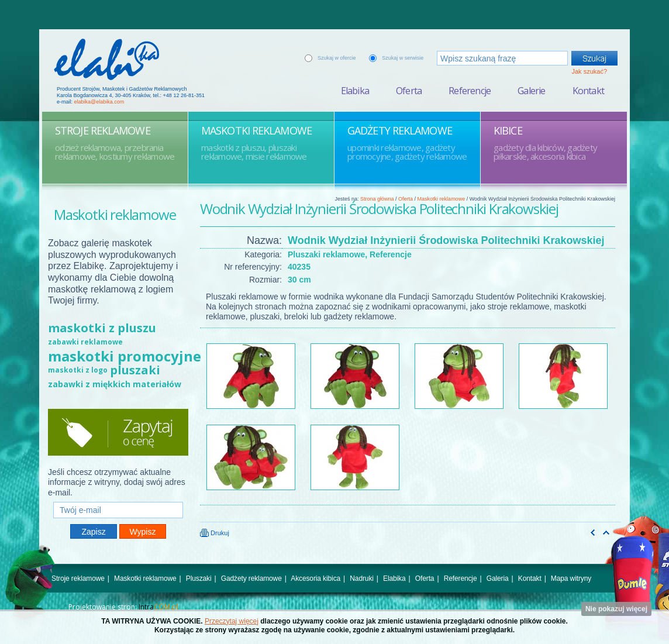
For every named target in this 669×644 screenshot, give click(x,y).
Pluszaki (199, 578)
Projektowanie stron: (123, 607)
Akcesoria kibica (315, 578)
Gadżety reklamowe (251, 578)
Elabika (355, 91)
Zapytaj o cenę (118, 432)
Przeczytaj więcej (232, 621)
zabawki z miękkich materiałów (115, 384)
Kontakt (588, 91)
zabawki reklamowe (85, 342)
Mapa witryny (571, 578)
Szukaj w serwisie (403, 58)
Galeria (498, 578)
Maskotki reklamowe (442, 199)
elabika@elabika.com (99, 102)
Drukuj (215, 533)
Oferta (409, 91)
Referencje (470, 91)
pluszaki (135, 370)
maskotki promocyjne (125, 356)
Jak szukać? (589, 71)
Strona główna (377, 199)
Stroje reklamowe (78, 578)
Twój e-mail (118, 497)
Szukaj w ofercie (337, 58)
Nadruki (362, 578)
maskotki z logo (78, 370)
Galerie (531, 91)
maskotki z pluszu (102, 328)
